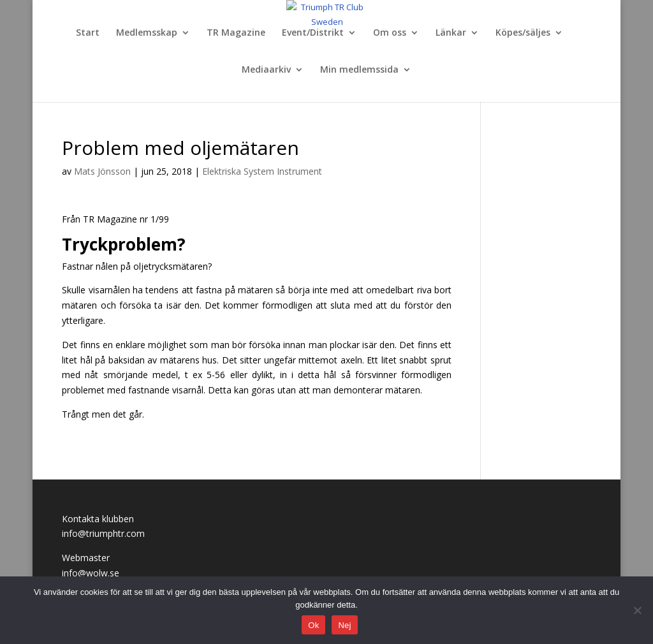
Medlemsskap (147, 33)
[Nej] (637, 610)
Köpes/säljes (523, 33)
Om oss (390, 33)
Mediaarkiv (266, 70)
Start (88, 33)
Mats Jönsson (102, 171)
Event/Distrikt (313, 33)
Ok (313, 625)
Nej (344, 625)
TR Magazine (236, 33)
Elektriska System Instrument (262, 171)
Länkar (451, 33)
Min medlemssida (359, 70)
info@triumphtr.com (103, 533)
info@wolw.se (91, 573)
